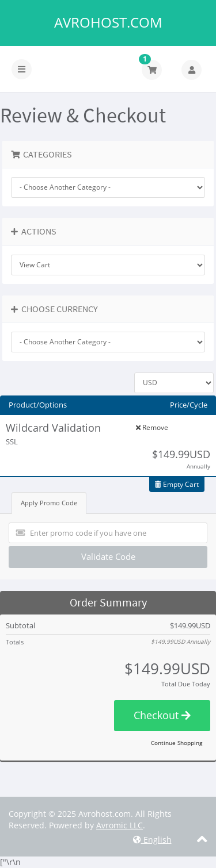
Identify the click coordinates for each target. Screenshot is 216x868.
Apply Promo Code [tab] (49, 503)
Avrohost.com (108, 22)
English (152, 840)
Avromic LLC (120, 825)
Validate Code (108, 556)
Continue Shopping (177, 743)
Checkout (162, 715)
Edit (117, 427)
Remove (152, 427)
